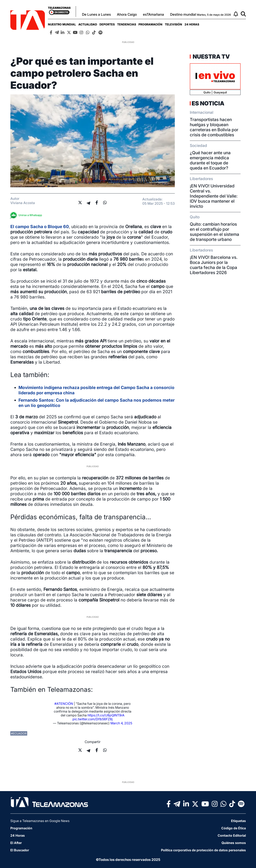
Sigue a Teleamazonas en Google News (40, 821)
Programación (150, 24)
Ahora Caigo (127, 14)
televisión (173, 24)
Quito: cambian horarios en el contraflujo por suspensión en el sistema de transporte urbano (214, 232)
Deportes (107, 24)
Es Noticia (208, 103)
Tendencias (127, 24)
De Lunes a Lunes (96, 14)
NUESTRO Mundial (62, 24)
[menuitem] (62, 24)
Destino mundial (183, 14)
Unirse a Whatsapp (27, 215)
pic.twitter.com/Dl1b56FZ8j (93, 719)
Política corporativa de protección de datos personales (203, 850)
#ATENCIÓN (64, 704)
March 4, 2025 (121, 723)
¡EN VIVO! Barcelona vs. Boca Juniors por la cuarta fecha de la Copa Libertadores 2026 (214, 265)
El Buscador (20, 850)
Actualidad (88, 24)
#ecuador (19, 733)
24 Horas (192, 24)
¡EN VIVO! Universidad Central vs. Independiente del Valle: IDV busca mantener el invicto (214, 196)
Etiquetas (238, 821)
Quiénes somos (234, 843)
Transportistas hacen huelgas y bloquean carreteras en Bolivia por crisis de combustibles (214, 127)
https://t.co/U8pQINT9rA (106, 715)
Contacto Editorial (232, 835)
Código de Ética (234, 828)
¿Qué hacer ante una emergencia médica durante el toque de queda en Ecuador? (210, 160)
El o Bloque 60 (40, 227)
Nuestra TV (211, 57)
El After (16, 843)
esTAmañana (153, 14)
